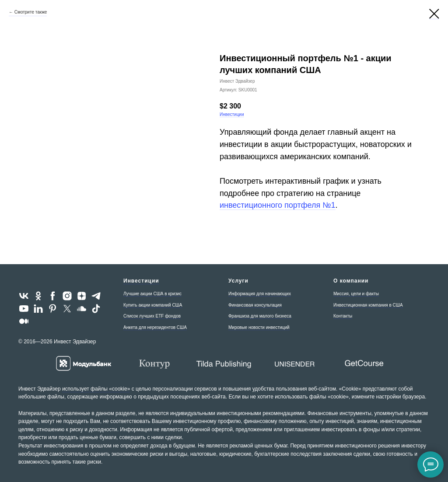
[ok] (38, 296)
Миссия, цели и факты (356, 294)
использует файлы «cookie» (96, 389)
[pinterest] (53, 309)
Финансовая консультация (255, 305)
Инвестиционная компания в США (368, 305)
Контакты (343, 316)
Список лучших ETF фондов (152, 316)
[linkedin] (38, 309)
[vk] (24, 296)
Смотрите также (31, 12)
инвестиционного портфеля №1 (278, 205)
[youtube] (24, 309)
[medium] (24, 321)
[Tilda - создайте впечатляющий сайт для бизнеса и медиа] (224, 364)
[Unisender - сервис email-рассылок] (294, 364)
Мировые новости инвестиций (259, 327)
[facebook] (53, 296)
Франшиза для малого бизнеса (260, 316)
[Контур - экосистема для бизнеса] (154, 364)
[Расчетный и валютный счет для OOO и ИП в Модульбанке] (84, 364)
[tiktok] (96, 309)
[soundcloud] (82, 309)
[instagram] (67, 296)
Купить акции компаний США (153, 305)
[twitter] (67, 309)
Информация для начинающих (260, 294)
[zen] (82, 296)
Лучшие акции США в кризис (152, 294)
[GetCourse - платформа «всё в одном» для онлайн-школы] (364, 364)
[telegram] (96, 296)
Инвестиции (232, 114)
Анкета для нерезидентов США (155, 327)
